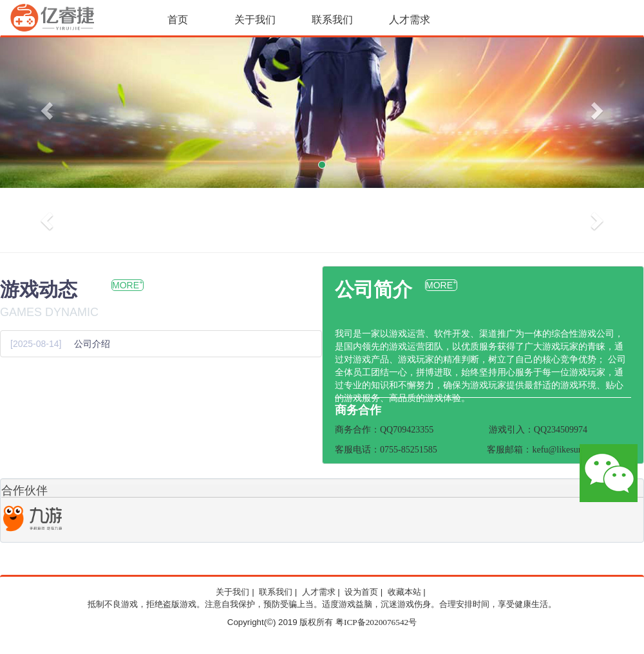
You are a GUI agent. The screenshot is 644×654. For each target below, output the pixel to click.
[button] (48, 110)
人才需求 (410, 20)
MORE (128, 285)
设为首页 (361, 592)
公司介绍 (92, 344)
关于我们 (255, 20)
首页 (178, 20)
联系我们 (332, 20)
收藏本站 (404, 592)
